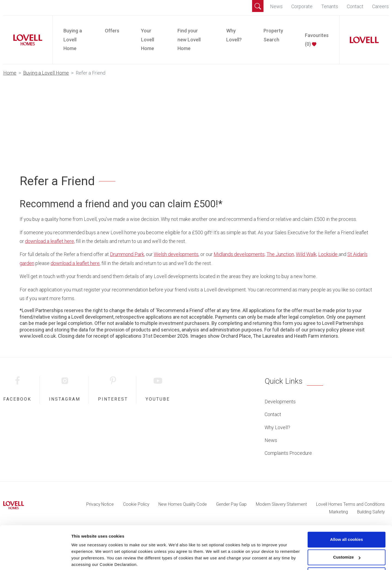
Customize (347, 537)
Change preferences (91, 559)
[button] (258, 6)
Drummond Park (127, 254)
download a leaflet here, (50, 241)
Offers (112, 31)
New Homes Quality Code (183, 504)
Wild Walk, (307, 254)
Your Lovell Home (148, 39)
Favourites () (317, 40)
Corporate (302, 6)
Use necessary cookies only (347, 555)
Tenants (330, 6)
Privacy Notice (100, 504)
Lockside (328, 254)
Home (10, 73)
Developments (280, 402)
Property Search (273, 35)
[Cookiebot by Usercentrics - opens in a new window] (35, 559)
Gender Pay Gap (231, 504)
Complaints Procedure (288, 453)
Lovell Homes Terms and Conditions (350, 504)
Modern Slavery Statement (281, 504)
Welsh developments (176, 254)
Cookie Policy (136, 504)
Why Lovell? (234, 35)
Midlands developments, (240, 254)
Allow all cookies (347, 519)
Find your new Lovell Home (189, 39)
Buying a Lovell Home (73, 39)
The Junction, (281, 254)
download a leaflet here (75, 263)
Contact (355, 6)
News (276, 6)
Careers (380, 6)
